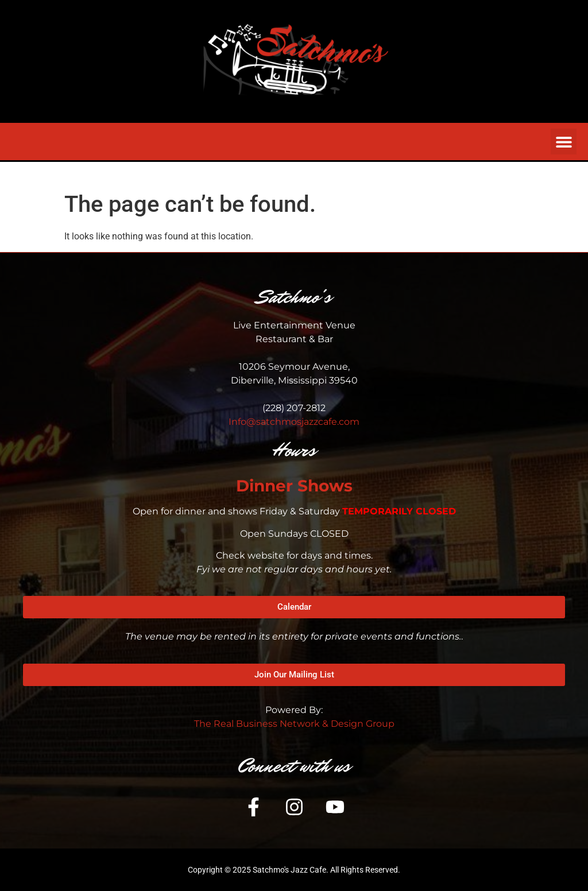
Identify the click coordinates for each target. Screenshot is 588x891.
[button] (564, 142)
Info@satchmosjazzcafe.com (294, 422)
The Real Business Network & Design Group (294, 724)
